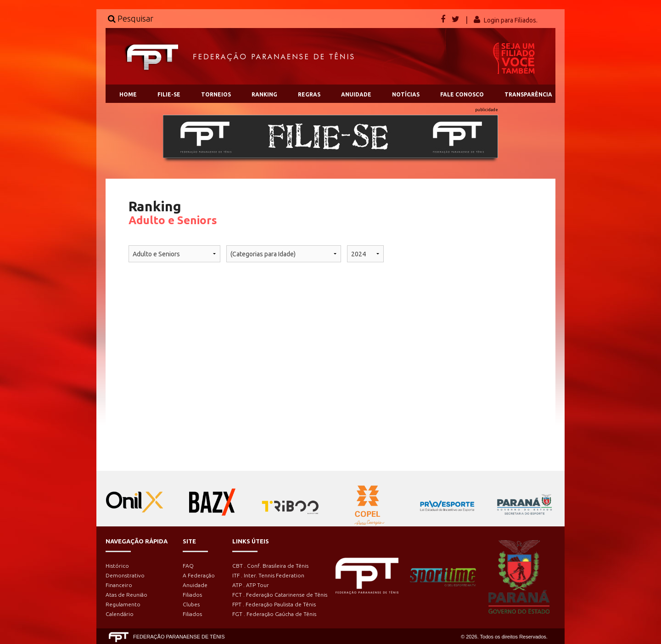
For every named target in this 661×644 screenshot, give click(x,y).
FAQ (188, 566)
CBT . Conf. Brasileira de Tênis (270, 566)
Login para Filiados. (511, 20)
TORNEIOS (216, 94)
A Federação (199, 575)
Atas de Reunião (126, 595)
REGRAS (309, 94)
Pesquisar (131, 18)
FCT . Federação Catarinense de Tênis (280, 595)
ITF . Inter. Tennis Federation (268, 575)
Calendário (120, 614)
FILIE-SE (169, 94)
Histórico (117, 566)
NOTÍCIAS (406, 94)
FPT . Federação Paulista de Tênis (274, 604)
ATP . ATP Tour (251, 585)
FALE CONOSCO (462, 94)
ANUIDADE (356, 94)
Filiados (192, 595)
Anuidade (195, 585)
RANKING (264, 94)
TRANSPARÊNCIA (528, 94)
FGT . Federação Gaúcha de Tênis (274, 614)
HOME (128, 94)
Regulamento (123, 604)
